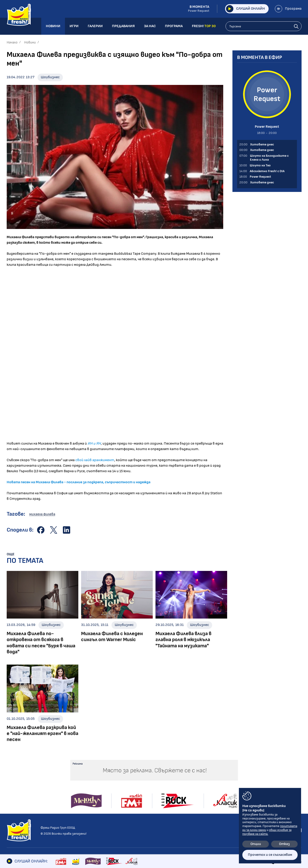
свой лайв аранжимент (95, 460)
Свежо (12, 820)
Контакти (237, 774)
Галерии (142, 774)
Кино (11, 800)
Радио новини (18, 781)
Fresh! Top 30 (79, 812)
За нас (181, 797)
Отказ (284, 844)
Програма (288, 9)
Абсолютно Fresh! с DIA (88, 799)
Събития (142, 794)
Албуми (140, 781)
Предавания (81, 774)
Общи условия (240, 782)
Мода (11, 813)
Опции (256, 844)
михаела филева (42, 514)
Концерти (143, 788)
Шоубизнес (50, 77)
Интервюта (18, 794)
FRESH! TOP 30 (189, 813)
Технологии (16, 807)
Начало (12, 42)
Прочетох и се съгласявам (270, 855)
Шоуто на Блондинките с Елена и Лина (91, 783)
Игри (180, 774)
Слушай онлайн (245, 9)
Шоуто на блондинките (27, 826)
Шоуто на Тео (81, 792)
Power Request (81, 805)
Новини (30, 42)
